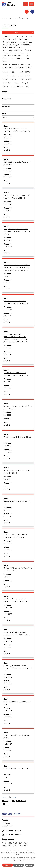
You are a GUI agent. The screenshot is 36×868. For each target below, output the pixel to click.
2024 (14, 79)
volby (6, 86)
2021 (21, 76)
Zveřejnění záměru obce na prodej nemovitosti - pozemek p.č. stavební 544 (17, 231)
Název (4, 92)
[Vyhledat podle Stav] (18, 117)
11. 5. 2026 (7, 240)
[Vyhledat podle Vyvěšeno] (18, 103)
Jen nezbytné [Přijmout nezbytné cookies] (19, 865)
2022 (29, 76)
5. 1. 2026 (7, 577)
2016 (14, 72)
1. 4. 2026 (7, 446)
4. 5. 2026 (7, 276)
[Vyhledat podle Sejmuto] (18, 110)
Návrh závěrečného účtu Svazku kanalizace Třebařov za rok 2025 (17, 130)
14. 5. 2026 (7, 137)
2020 (14, 76)
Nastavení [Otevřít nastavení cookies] (29, 865)
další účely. (18, 854)
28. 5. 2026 (8, 246)
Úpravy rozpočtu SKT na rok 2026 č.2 (17, 438)
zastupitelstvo (18, 86)
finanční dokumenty (12, 83)
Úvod (4, 18)
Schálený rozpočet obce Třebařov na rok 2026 (17, 736)
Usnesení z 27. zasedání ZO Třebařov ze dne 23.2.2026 (18, 472)
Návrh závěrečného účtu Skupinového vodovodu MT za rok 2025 (17, 197)
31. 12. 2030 (8, 614)
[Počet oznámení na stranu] (6, 804)
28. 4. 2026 (8, 310)
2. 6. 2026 (7, 316)
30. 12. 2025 (8, 608)
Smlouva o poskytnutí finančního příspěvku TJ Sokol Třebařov (16, 536)
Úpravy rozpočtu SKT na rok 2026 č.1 (17, 502)
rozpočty (26, 83)
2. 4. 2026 (7, 415)
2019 (6, 76)
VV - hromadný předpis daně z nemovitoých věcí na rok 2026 (16, 302)
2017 (21, 72)
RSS (24, 32)
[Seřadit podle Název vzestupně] (8, 91)
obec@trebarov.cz (32, 12)
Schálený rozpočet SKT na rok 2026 (17, 770)
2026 (30, 79)
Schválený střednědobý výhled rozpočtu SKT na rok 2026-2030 (17, 600)
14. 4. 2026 (7, 382)
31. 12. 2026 (8, 452)
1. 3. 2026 (7, 510)
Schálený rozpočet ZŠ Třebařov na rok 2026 (17, 703)
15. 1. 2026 (7, 543)
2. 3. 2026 (7, 479)
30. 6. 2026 (8, 144)
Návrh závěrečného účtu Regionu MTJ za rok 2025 (18, 163)
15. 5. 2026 (7, 354)
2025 (22, 79)
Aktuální (7, 150)
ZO (28, 86)
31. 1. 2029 (7, 550)
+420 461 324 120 (27, 12)
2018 (29, 72)
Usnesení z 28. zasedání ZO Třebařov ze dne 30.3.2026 (18, 407)
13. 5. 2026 (7, 204)
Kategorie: (6, 72)
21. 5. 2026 (7, 282)
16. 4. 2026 (7, 348)
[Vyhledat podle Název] (18, 95)
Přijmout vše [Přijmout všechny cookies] (8, 865)
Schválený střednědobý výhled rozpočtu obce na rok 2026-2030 (17, 634)
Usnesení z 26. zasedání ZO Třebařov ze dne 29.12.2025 (18, 569)
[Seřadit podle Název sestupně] (8, 92)
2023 (6, 79)
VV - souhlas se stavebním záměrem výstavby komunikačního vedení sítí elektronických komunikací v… (17, 267)
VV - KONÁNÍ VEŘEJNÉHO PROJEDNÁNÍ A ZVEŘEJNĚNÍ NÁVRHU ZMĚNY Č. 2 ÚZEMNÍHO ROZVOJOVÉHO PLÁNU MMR (16, 338)
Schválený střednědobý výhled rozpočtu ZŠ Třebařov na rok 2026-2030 (18, 668)
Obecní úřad (12, 18)
